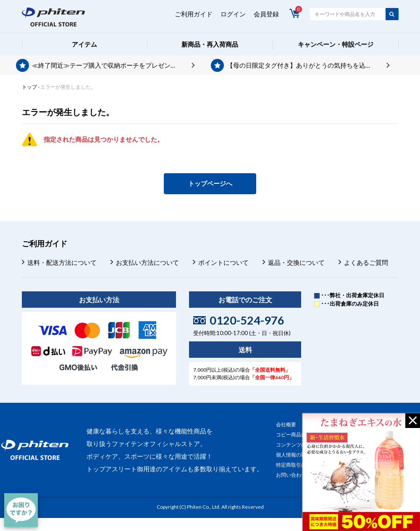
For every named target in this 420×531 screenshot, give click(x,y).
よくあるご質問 (366, 262)
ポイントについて (223, 262)
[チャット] (21, 510)
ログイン (233, 14)
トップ (29, 87)
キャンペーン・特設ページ (336, 44)
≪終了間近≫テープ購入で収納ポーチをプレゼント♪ (106, 65)
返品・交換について (296, 262)
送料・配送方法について (62, 262)
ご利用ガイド (194, 14)
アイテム (84, 44)
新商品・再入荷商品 (210, 44)
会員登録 (266, 14)
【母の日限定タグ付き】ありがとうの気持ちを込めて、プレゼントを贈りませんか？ (308, 65)
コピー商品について (299, 435)
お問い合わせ (291, 475)
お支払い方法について (147, 262)
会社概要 (286, 424)
